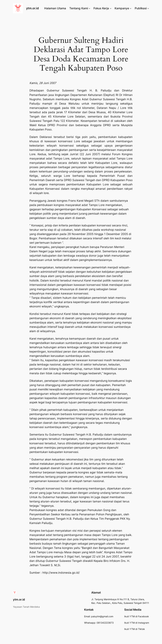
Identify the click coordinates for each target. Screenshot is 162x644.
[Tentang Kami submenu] (89, 8)
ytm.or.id (32, 8)
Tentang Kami (79, 8)
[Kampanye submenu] (131, 8)
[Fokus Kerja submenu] (111, 8)
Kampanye (122, 8)
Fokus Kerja (101, 8)
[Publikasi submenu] (148, 8)
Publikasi (141, 8)
